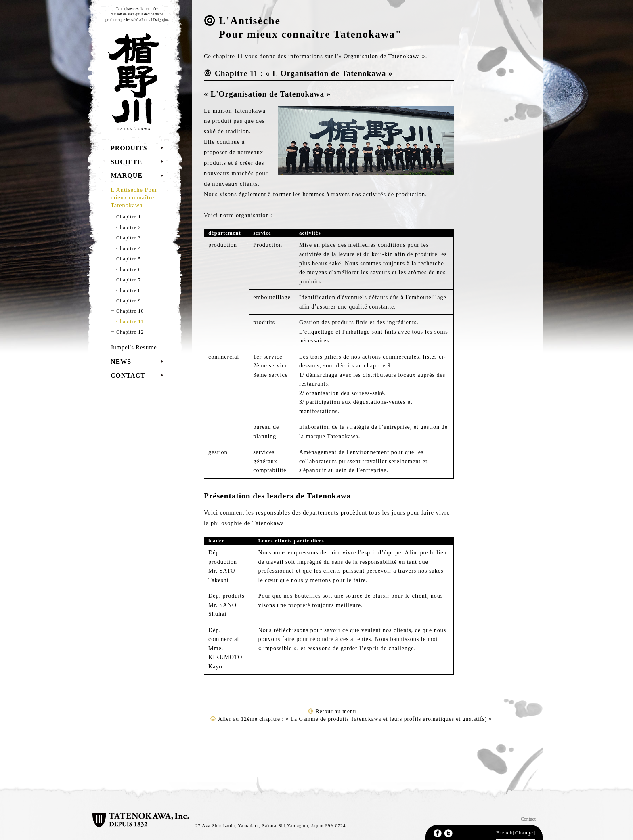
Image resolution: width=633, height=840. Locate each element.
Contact (528, 819)
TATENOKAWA (132, 81)
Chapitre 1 (129, 217)
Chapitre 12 (130, 332)
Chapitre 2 (129, 227)
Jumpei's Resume (134, 347)
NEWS (121, 362)
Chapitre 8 (129, 290)
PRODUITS (129, 148)
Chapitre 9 (129, 301)
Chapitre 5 (129, 259)
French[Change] (516, 833)
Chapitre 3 (129, 238)
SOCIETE (126, 162)
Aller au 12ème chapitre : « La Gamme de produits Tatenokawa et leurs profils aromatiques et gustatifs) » (355, 719)
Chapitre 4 (129, 248)
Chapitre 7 (129, 280)
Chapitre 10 (130, 311)
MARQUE (127, 175)
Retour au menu (336, 711)
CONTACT (128, 375)
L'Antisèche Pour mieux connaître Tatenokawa (134, 197)
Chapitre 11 (130, 321)
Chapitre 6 (129, 269)
